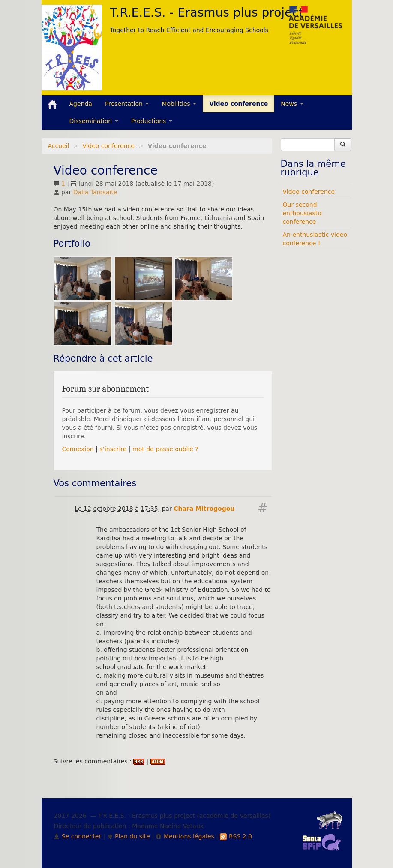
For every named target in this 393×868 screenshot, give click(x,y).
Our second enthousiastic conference (303, 213)
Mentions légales (185, 836)
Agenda (81, 104)
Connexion (78, 449)
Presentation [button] (127, 104)
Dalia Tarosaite (95, 192)
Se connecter (77, 836)
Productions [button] (152, 121)
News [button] (292, 104)
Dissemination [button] (94, 121)
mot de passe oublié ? (165, 449)
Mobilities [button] (179, 104)
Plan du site (129, 836)
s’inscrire (113, 449)
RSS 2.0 (236, 836)
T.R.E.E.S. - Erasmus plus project (207, 13)
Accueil (59, 146)
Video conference (238, 104)
